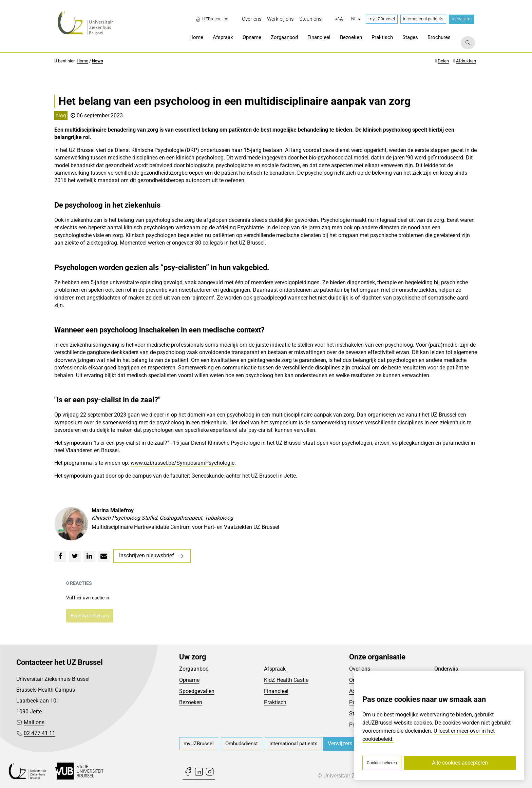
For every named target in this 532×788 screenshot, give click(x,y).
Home (82, 61)
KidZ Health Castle (286, 680)
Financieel (276, 691)
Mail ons (34, 722)
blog (61, 116)
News (98, 61)
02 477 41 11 (40, 733)
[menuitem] (252, 19)
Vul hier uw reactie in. (88, 598)
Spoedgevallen (197, 691)
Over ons (360, 669)
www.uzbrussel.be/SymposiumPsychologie (183, 463)
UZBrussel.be (212, 19)
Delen (443, 61)
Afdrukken (466, 61)
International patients (423, 19)
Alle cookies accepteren (460, 763)
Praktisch (275, 702)
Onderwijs (446, 669)
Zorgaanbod (194, 669)
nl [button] (356, 19)
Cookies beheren (382, 763)
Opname (189, 680)
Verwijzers (462, 19)
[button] (339, 19)
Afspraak (275, 669)
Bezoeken (191, 702)
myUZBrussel (382, 19)
